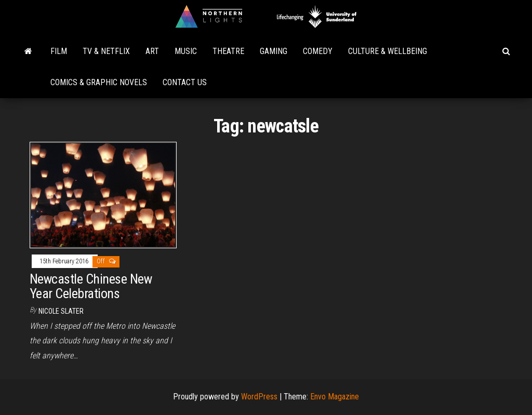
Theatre (228, 51)
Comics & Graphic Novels (99, 82)
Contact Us (185, 82)
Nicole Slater (61, 311)
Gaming (274, 51)
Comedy (318, 51)
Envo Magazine (335, 397)
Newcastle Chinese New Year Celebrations (91, 286)
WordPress (259, 397)
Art (152, 51)
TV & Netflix (106, 51)
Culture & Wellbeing (388, 51)
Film (59, 51)
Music (186, 51)
